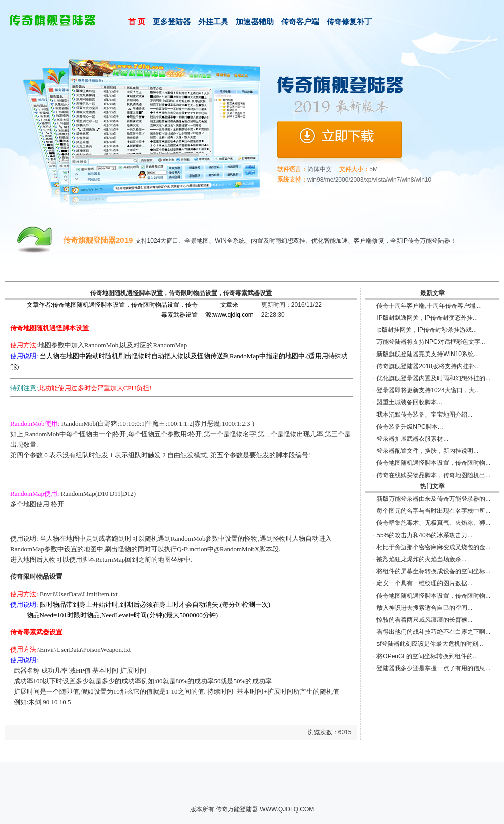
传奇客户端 (300, 21)
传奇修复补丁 (349, 21)
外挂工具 (213, 21)
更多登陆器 (172, 21)
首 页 (137, 21)
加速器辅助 (255, 21)
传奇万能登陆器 (237, 809)
